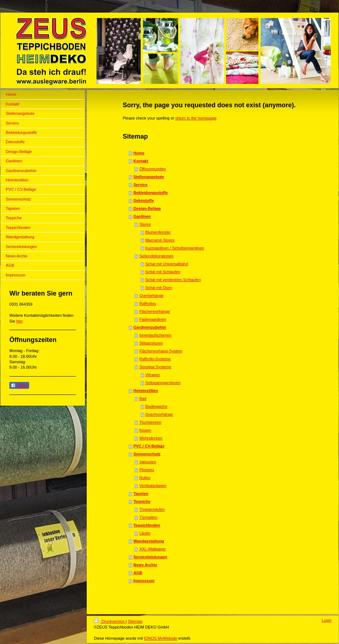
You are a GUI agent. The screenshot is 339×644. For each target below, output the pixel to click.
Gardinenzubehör (150, 327)
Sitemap (135, 621)
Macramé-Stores (160, 240)
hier (19, 321)
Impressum (144, 581)
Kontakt (141, 161)
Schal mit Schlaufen (163, 272)
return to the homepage (196, 118)
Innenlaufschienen (155, 335)
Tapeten (141, 494)
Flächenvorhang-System (161, 351)
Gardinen (142, 216)
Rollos (145, 478)
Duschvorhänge (159, 414)
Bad (143, 398)
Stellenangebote (149, 177)
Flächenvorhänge (155, 311)
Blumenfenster (158, 232)
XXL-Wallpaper (153, 549)
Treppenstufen (152, 509)
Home (139, 153)
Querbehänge (151, 296)
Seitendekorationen (156, 256)
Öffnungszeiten (153, 169)
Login (327, 620)
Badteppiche (156, 406)
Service (141, 185)
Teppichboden (147, 525)
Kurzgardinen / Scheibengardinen (175, 248)
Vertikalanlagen (153, 486)
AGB (138, 573)
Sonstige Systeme (155, 367)
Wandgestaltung (149, 541)
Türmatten (148, 517)
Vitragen (153, 375)
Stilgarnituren (151, 343)
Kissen (145, 430)
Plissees (147, 470)
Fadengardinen (153, 319)
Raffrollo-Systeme (155, 359)
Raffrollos (148, 303)
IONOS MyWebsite (161, 638)
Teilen (19, 386)
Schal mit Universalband (167, 264)
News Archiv (145, 565)
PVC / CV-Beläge (149, 446)
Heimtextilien (146, 391)
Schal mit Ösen (159, 288)
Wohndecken (151, 438)
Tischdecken (150, 422)
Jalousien (148, 462)
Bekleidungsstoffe (151, 193)
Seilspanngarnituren (163, 383)
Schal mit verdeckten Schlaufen (173, 280)
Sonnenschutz (147, 454)
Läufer (145, 533)
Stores (145, 224)
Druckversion (110, 621)
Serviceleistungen (150, 557)
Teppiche (142, 501)
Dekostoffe (144, 201)
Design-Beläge (147, 208)
